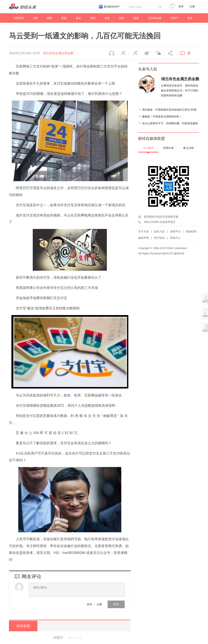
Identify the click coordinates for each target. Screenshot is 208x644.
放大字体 (134, 53)
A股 (35, 18)
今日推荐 (148, 148)
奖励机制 (191, 231)
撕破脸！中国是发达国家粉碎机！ (162, 116)
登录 (89, 604)
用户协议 (159, 238)
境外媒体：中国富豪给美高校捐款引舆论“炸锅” (169, 110)
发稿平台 (175, 231)
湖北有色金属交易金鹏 (58, 53)
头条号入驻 (148, 69)
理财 (93, 18)
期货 (122, 18)
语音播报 (111, 53)
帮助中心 (175, 238)
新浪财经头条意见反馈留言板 (161, 217)
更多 (190, 18)
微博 (146, 53)
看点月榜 (188, 148)
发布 (116, 604)
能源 (136, 18)
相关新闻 (23, 626)
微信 (158, 53)
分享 (169, 53)
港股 (49, 18)
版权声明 (144, 238)
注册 (192, 7)
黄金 (107, 18)
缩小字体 (123, 53)
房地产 (174, 18)
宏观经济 (19, 18)
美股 (64, 18)
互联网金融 (155, 18)
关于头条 (144, 231)
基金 (78, 18)
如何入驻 (159, 231)
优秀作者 (168, 148)
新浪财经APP (112, 7)
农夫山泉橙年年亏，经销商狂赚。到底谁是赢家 (170, 123)
